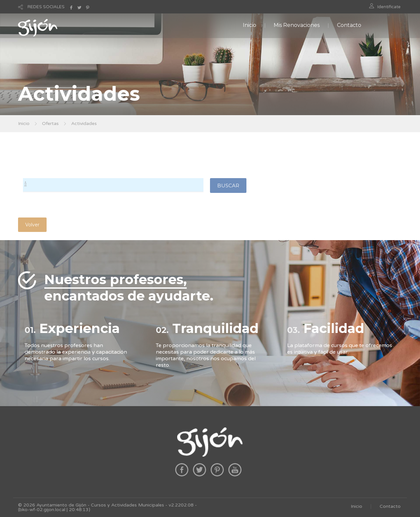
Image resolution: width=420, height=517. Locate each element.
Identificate (389, 7)
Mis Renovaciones (297, 25)
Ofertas (50, 124)
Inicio (250, 25)
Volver (32, 225)
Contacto (349, 25)
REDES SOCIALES (46, 7)
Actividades (84, 124)
